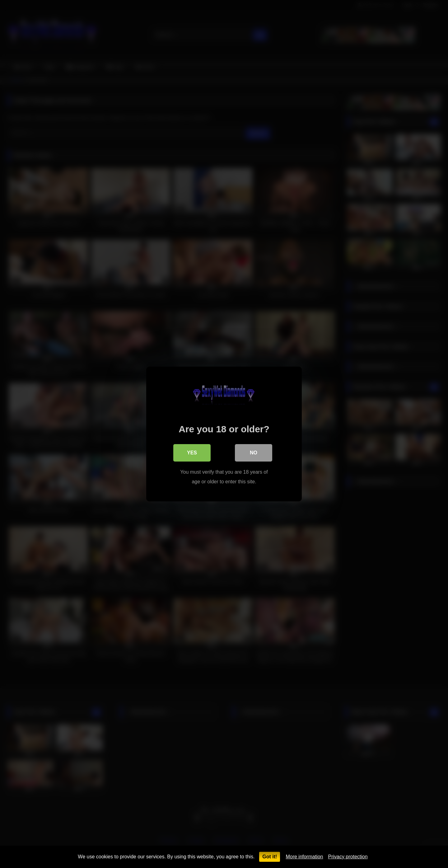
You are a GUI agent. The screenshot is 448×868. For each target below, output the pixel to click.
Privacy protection (348, 857)
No (254, 453)
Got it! (270, 857)
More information (304, 857)
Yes (192, 453)
